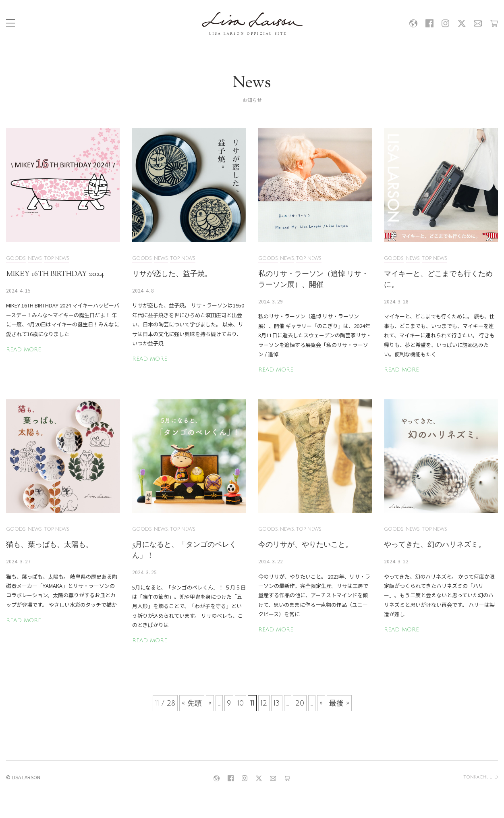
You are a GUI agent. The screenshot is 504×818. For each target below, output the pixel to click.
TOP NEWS (57, 258)
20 (300, 703)
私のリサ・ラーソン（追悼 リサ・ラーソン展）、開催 (313, 280)
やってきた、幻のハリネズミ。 (435, 545)
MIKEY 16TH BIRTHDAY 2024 (55, 274)
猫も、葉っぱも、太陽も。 (50, 545)
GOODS (16, 258)
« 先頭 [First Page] (192, 703)
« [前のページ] (210, 703)
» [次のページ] (321, 703)
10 (241, 703)
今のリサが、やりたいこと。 (305, 545)
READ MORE (24, 350)
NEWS (35, 258)
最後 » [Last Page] (339, 703)
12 (264, 703)
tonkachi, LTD (480, 777)
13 (277, 703)
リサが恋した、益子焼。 (172, 274)
